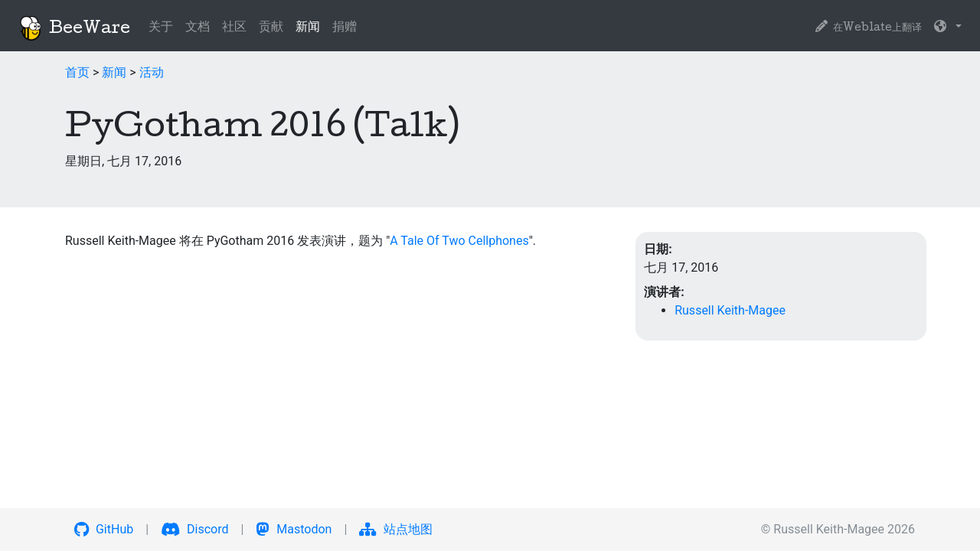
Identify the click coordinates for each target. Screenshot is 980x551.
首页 (77, 72)
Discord (194, 529)
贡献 (271, 28)
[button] (948, 28)
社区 (234, 28)
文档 (198, 28)
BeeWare (74, 28)
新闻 (311, 26)
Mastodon (294, 529)
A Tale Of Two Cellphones (459, 241)
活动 (152, 72)
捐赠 (345, 28)
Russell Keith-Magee (730, 310)
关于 (161, 28)
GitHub (104, 529)
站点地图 (396, 529)
